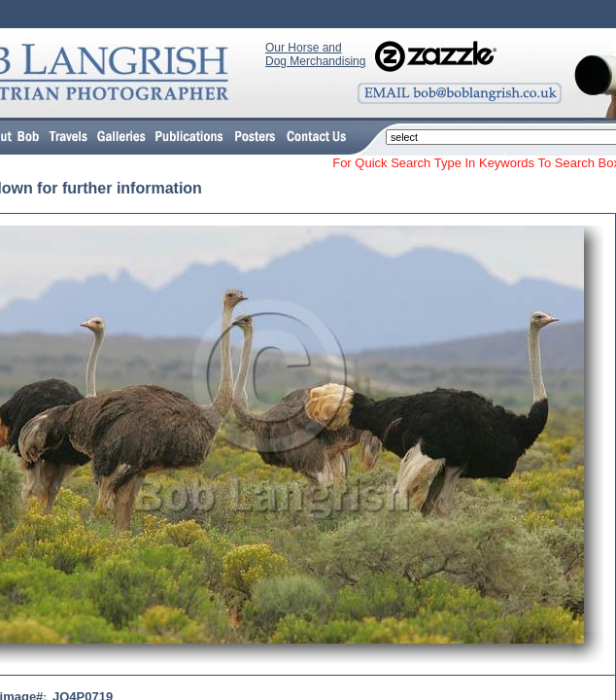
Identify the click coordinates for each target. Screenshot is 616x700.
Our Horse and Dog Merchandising (315, 54)
